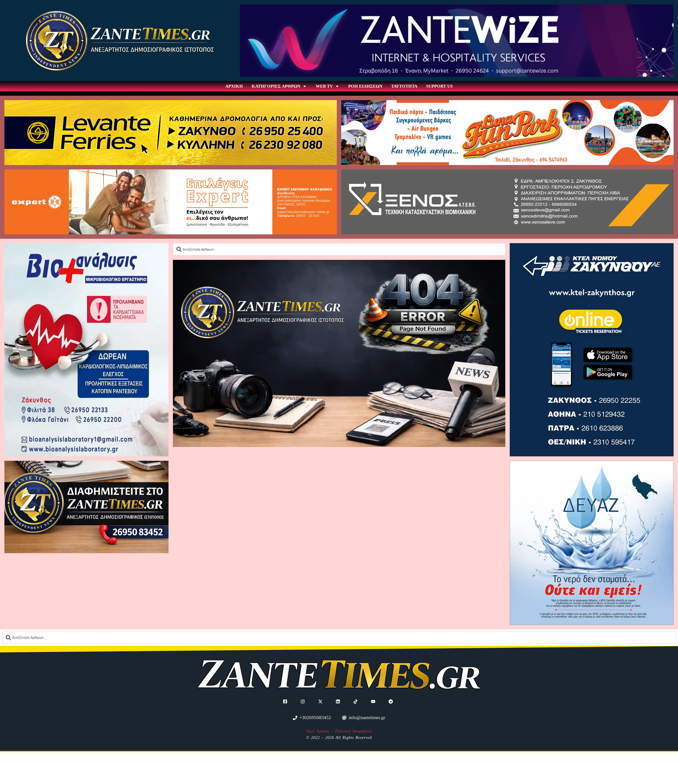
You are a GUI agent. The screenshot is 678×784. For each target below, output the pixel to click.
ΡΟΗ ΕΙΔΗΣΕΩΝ (365, 86)
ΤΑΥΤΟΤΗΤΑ (404, 86)
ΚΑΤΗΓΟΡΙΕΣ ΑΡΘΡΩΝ (279, 86)
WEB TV (328, 86)
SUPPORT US (439, 86)
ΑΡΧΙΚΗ (234, 86)
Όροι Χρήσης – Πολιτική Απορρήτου (339, 731)
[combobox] (339, 249)
